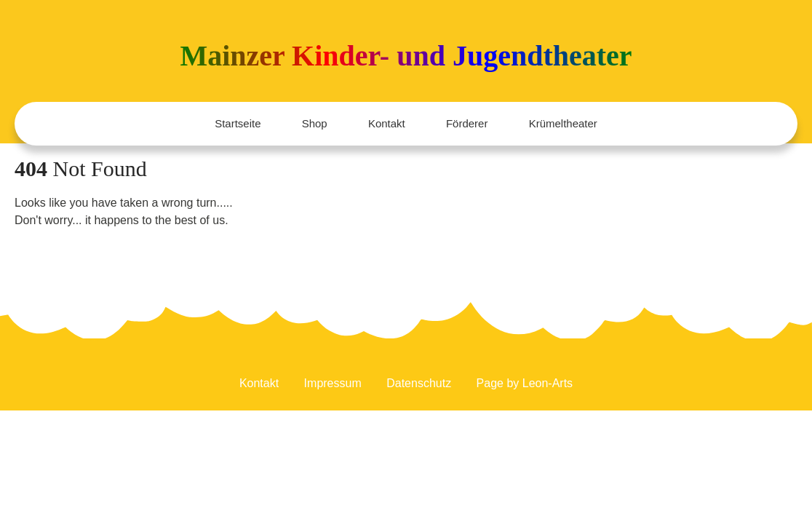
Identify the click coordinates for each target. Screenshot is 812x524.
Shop (315, 123)
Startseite (238, 123)
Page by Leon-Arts (525, 384)
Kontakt (387, 123)
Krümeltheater (563, 123)
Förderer (467, 123)
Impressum (333, 384)
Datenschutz (419, 384)
